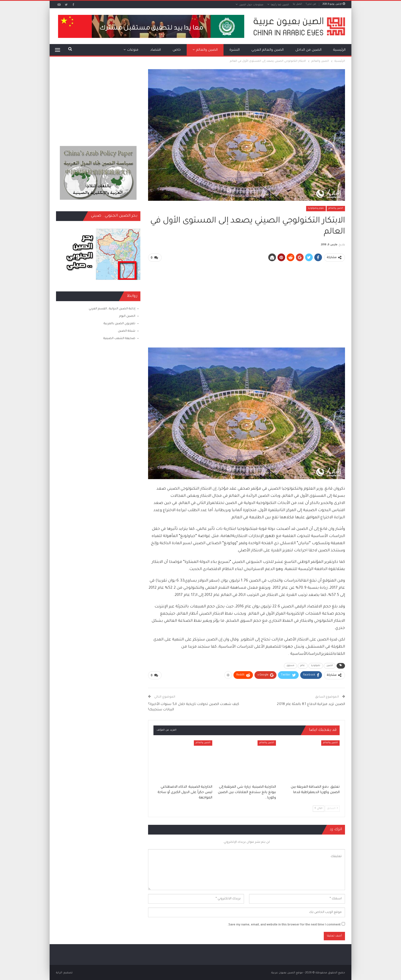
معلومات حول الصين (251, 5)
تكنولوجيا (316, 666)
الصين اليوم (127, 316)
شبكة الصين (127, 331)
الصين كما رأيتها (280, 5)
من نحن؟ (311, 4)
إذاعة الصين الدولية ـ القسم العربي (112, 309)
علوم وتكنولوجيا (316, 208)
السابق (332, 808)
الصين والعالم (207, 50)
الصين (330, 666)
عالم (303, 666)
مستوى (291, 666)
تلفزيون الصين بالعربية (119, 324)
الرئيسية (339, 50)
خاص (177, 50)
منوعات (133, 50)
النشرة (235, 50)
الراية (59, 972)
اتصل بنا (297, 4)
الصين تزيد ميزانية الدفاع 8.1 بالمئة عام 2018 (311, 704)
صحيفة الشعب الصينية (119, 339)
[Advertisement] (247, 302)
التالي (319, 808)
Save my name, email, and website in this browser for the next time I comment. (284, 924)
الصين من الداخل (308, 50)
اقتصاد (155, 50)
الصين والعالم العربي (268, 50)
